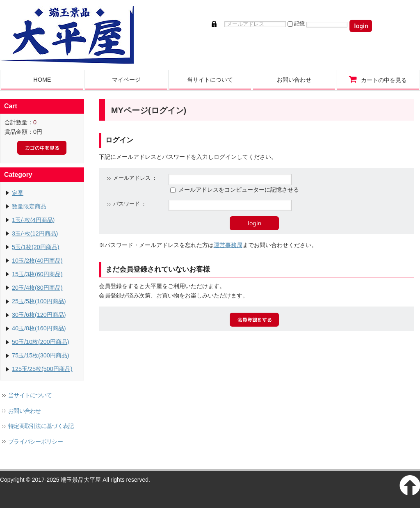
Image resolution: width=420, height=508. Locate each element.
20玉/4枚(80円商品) (37, 288)
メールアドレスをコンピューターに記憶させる (239, 190)
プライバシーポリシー (35, 442)
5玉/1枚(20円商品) (36, 247)
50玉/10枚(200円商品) (41, 342)
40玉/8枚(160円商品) (39, 328)
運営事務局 (228, 245)
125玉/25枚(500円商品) (42, 369)
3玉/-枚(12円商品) (35, 233)
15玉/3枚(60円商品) (37, 274)
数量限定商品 (29, 206)
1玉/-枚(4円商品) (33, 220)
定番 (18, 193)
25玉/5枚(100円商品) (39, 301)
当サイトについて (30, 395)
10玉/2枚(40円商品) (37, 261)
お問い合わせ (25, 411)
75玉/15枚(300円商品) (41, 355)
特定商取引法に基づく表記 (41, 426)
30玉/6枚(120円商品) (39, 315)
